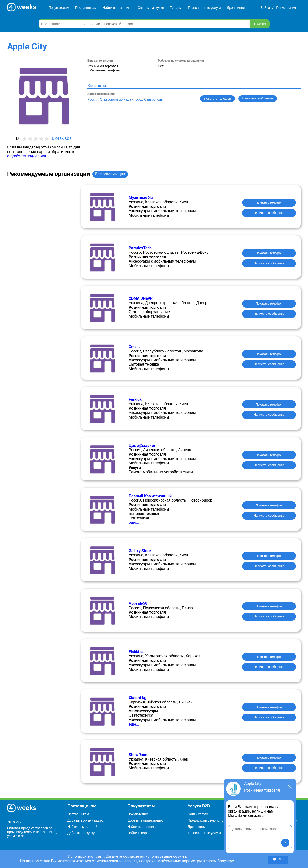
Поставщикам (86, 8)
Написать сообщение (269, 213)
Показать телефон (217, 99)
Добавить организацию (85, 820)
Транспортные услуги (204, 8)
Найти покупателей (82, 827)
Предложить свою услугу (207, 820)
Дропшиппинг (237, 8)
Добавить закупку (81, 833)
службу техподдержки (27, 156)
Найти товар (137, 833)
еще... (134, 522)
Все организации (110, 174)
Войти (265, 8)
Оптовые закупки (151, 8)
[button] (285, 843)
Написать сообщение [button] (258, 98)
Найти (260, 24)
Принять (278, 859)
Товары (176, 8)
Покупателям (59, 8)
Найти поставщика (117, 8)
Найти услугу (198, 814)
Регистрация (286, 8)
